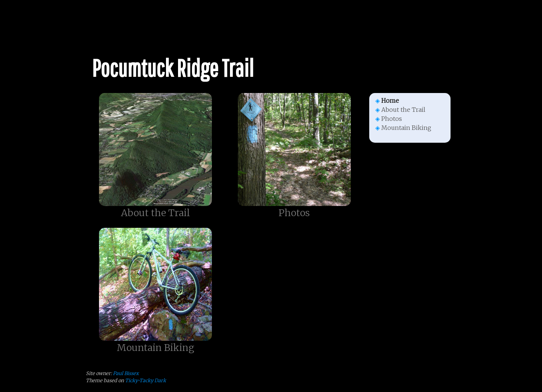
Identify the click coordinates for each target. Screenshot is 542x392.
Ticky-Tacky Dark (145, 380)
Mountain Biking (406, 128)
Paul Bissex (126, 373)
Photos (392, 119)
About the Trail (403, 110)
